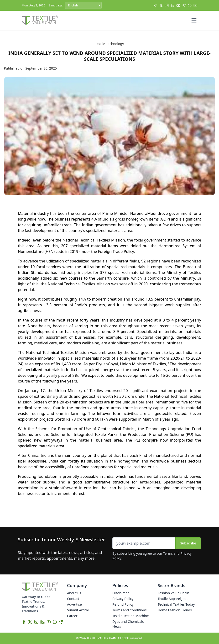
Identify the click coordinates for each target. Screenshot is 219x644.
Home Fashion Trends (175, 610)
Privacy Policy (123, 599)
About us (74, 593)
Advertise (74, 604)
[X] (161, 5)
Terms (168, 553)
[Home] (40, 20)
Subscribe (188, 543)
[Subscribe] (195, 5)
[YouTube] (178, 5)
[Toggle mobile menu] (194, 20)
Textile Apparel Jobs (173, 599)
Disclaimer (121, 593)
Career (72, 616)
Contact (73, 599)
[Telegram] (184, 5)
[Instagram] (167, 5)
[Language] (83, 5)
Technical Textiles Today (176, 604)
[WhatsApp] (190, 5)
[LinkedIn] (172, 5)
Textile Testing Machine (131, 616)
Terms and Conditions (129, 610)
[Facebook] (155, 5)
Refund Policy (123, 604)
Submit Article (78, 610)
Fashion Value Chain (173, 593)
